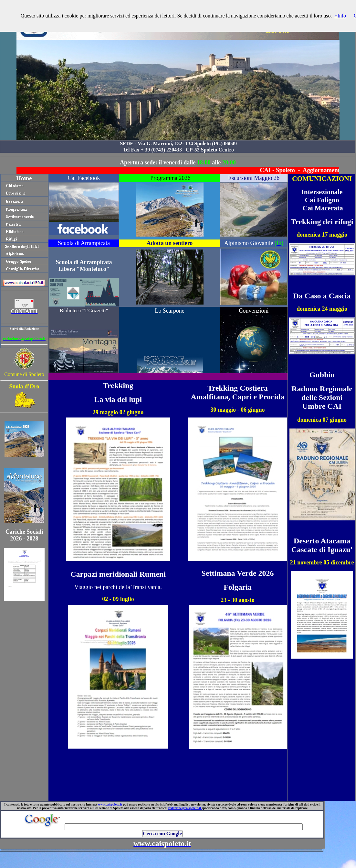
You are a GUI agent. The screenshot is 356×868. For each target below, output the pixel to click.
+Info (340, 16)
